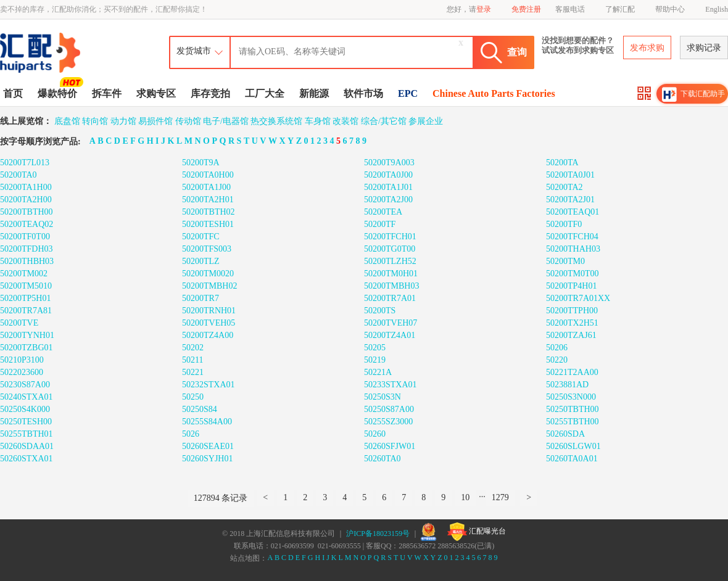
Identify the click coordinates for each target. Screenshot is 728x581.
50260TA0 (383, 459)
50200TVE (19, 323)
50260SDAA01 (27, 446)
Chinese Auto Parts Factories (494, 93)
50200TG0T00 (390, 249)
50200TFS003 (207, 249)
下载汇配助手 (693, 94)
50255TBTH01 (27, 434)
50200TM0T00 (573, 274)
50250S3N (383, 397)
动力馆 (123, 121)
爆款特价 (59, 93)
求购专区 (156, 93)
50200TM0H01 (391, 274)
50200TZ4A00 (208, 335)
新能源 (314, 93)
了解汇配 (620, 9)
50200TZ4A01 (390, 335)
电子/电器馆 (226, 121)
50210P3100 (22, 360)
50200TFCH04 (572, 237)
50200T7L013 (25, 163)
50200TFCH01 (390, 237)
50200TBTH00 (27, 212)
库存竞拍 (210, 93)
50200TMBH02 (209, 286)
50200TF (380, 224)
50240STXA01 (27, 397)
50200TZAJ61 (571, 335)
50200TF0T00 (25, 237)
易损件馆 (155, 121)
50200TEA (383, 212)
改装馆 (345, 121)
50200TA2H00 (26, 200)
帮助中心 (670, 9)
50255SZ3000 (388, 422)
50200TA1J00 (206, 187)
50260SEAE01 (208, 446)
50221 (193, 372)
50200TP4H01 (571, 286)
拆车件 (107, 93)
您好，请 (469, 9)
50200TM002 (24, 274)
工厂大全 (265, 93)
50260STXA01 (27, 459)
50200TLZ (201, 261)
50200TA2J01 (570, 200)
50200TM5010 (26, 286)
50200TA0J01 (570, 175)
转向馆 (95, 121)
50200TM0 (565, 261)
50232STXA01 (209, 385)
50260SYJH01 (207, 459)
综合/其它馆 (384, 121)
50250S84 (200, 409)
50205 (375, 348)
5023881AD (567, 385)
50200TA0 (19, 175)
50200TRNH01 (209, 311)
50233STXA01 (391, 385)
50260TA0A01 (572, 459)
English (717, 9)
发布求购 (647, 48)
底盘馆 (67, 121)
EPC (408, 93)
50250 (193, 397)
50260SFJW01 (390, 446)
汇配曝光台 (477, 532)
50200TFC (201, 237)
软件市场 (363, 93)
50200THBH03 (27, 261)
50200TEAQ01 (573, 212)
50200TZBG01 (27, 348)
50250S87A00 (389, 409)
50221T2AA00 (572, 372)
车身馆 (318, 121)
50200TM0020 (208, 274)
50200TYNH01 (27, 335)
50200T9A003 (389, 163)
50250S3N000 (571, 397)
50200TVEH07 (391, 323)
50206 (557, 348)
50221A (378, 372)
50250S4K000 (25, 409)
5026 (191, 434)
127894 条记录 (221, 498)
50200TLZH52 (390, 261)
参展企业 (426, 121)
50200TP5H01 (25, 298)
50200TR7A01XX (578, 298)
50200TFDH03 (27, 249)
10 (465, 497)
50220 (557, 360)
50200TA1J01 (388, 187)
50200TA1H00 (26, 187)
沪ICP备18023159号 (378, 534)
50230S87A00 (25, 385)
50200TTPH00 (572, 311)
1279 (500, 497)
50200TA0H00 (208, 175)
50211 (192, 360)
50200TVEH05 (209, 323)
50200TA (562, 163)
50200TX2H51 (572, 323)
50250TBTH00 (573, 409)
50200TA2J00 (388, 200)
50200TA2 (565, 187)
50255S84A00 (207, 422)
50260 (375, 434)
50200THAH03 (573, 249)
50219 (375, 360)
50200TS (380, 311)
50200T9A (201, 163)
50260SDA (565, 434)
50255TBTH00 (573, 422)
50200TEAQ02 (27, 224)
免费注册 (526, 9)
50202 (193, 348)
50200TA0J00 (388, 175)
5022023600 (22, 372)
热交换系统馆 (276, 121)
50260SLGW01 (573, 446)
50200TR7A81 (26, 311)
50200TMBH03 (391, 286)
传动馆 (188, 121)
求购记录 (704, 48)
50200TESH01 (208, 224)
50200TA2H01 (208, 200)
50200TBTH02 (209, 212)
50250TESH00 (26, 422)
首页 (13, 93)
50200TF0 (564, 224)
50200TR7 (201, 298)
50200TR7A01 (390, 298)
